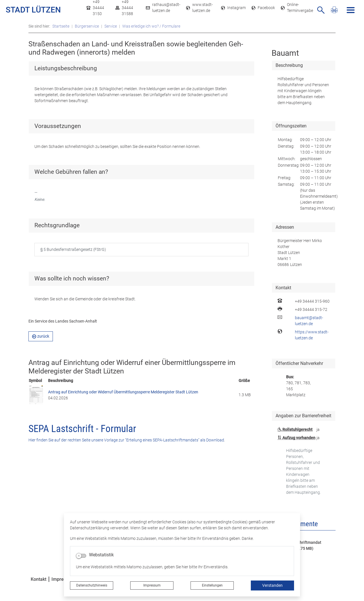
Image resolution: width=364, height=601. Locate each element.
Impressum (152, 585)
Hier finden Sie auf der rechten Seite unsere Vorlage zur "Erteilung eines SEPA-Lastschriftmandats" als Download (126, 440)
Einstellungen (212, 585)
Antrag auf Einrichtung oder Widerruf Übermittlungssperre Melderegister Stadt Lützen (123, 392)
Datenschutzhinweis (92, 585)
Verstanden (272, 585)
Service (111, 26)
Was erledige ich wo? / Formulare (151, 26)
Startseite (61, 26)
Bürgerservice (87, 26)
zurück (41, 336)
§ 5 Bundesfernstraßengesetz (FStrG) (73, 249)
